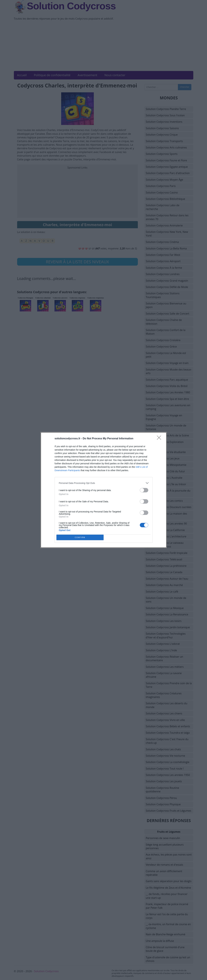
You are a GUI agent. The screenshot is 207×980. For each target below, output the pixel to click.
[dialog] (104, 490)
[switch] (144, 490)
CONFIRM (80, 537)
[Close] (160, 439)
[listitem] (104, 483)
